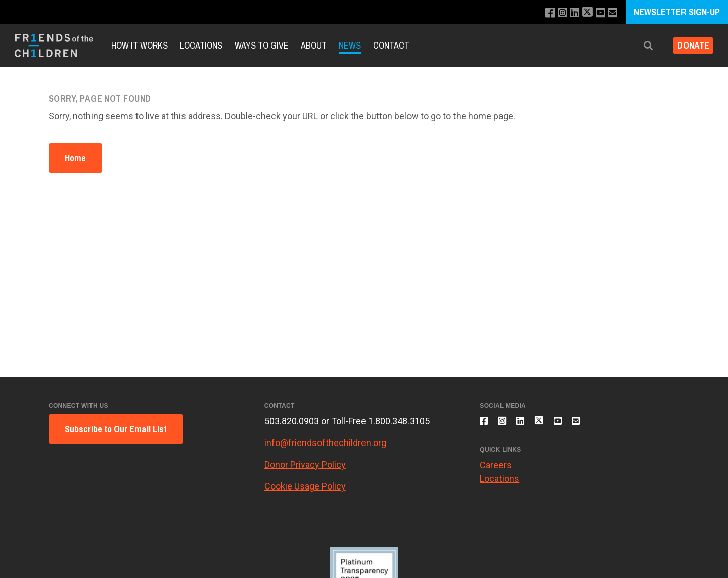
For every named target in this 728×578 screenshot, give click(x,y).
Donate (689, 46)
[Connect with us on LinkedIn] (569, 13)
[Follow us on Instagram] (555, 13)
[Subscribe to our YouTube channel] (598, 13)
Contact (391, 45)
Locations (201, 45)
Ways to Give (262, 45)
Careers (496, 471)
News (350, 45)
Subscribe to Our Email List (116, 429)
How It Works (140, 45)
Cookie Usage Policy (305, 486)
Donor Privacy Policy (305, 464)
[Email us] (611, 13)
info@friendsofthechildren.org (325, 443)
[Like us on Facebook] (542, 13)
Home (75, 158)
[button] (641, 46)
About (314, 45)
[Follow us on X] (583, 13)
